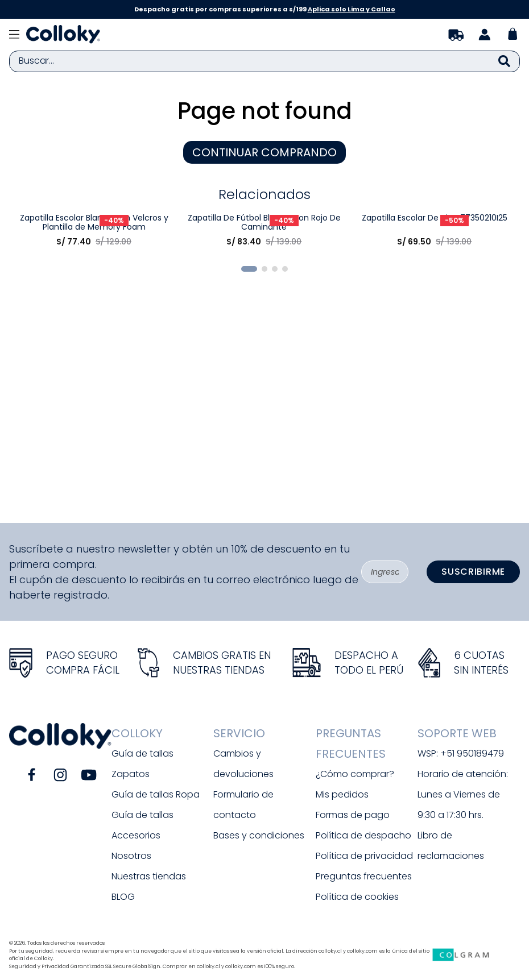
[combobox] (264, 61)
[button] (249, 513)
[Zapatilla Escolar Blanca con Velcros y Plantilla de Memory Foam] (94, 354)
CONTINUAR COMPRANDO (264, 152)
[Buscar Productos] (504, 61)
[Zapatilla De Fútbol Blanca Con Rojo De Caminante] (264, 354)
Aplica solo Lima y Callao (352, 9)
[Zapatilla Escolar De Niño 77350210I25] (434, 354)
